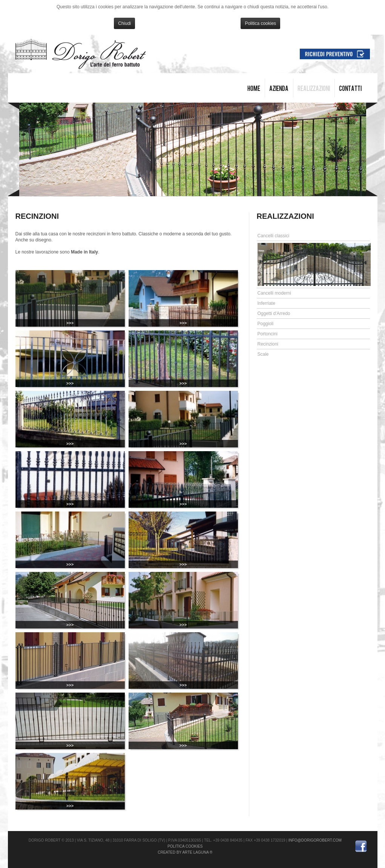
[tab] (313, 236)
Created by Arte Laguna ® (185, 852)
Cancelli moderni (274, 293)
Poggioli (266, 324)
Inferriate (266, 303)
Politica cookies (260, 23)
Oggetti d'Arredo (274, 313)
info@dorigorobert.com (315, 840)
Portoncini (268, 334)
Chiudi (124, 23)
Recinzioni (268, 344)
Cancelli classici (274, 236)
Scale (263, 354)
